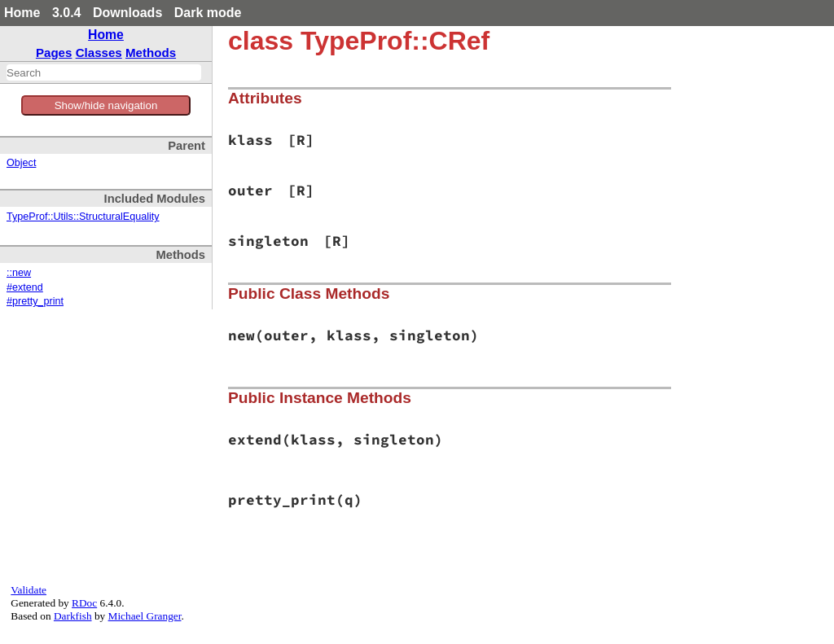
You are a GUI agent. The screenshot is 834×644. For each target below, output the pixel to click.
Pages (54, 53)
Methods (151, 53)
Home (22, 13)
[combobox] (104, 72)
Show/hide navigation (106, 105)
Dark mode (208, 13)
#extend (25, 287)
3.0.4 (67, 13)
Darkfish (73, 616)
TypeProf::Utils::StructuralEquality (83, 217)
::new (19, 273)
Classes (99, 53)
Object (21, 163)
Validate (29, 590)
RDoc (84, 603)
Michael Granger (145, 616)
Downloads (127, 13)
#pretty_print (35, 301)
